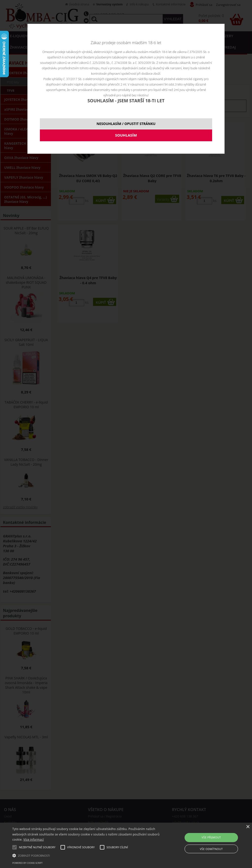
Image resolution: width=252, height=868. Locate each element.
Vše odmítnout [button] (211, 849)
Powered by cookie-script (27, 863)
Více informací (34, 840)
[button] (86, 855)
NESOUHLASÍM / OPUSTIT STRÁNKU (126, 124)
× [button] (248, 827)
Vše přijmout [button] (211, 837)
